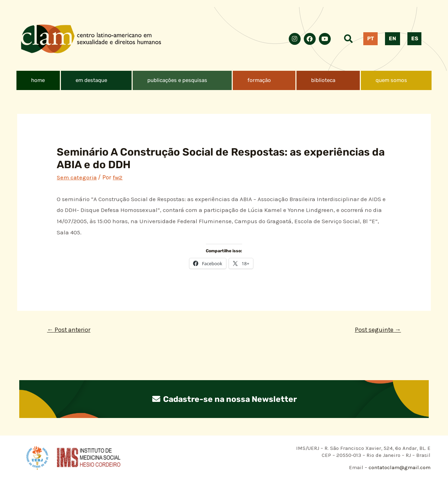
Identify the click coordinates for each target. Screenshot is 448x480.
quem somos (391, 80)
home (38, 80)
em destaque (91, 80)
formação (259, 80)
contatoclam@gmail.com (399, 467)
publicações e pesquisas (177, 80)
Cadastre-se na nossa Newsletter (224, 399)
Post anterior (69, 330)
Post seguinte (377, 330)
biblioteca (323, 80)
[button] (96, 80)
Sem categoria (77, 177)
